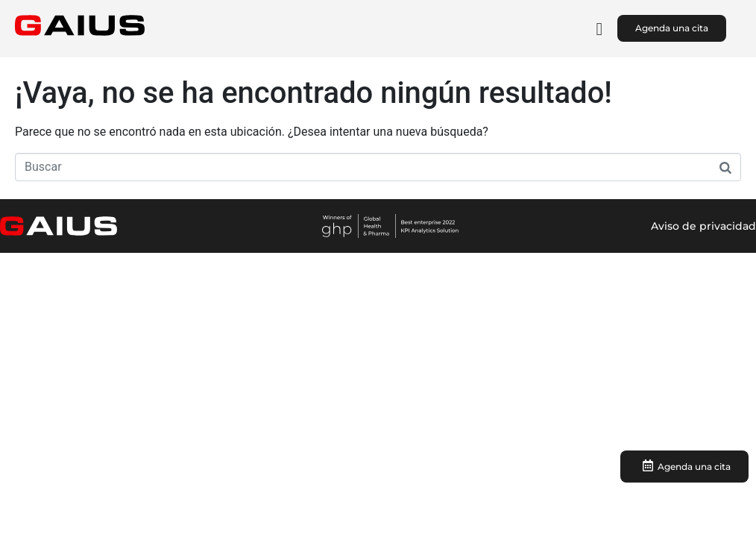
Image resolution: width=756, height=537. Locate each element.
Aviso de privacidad (703, 226)
